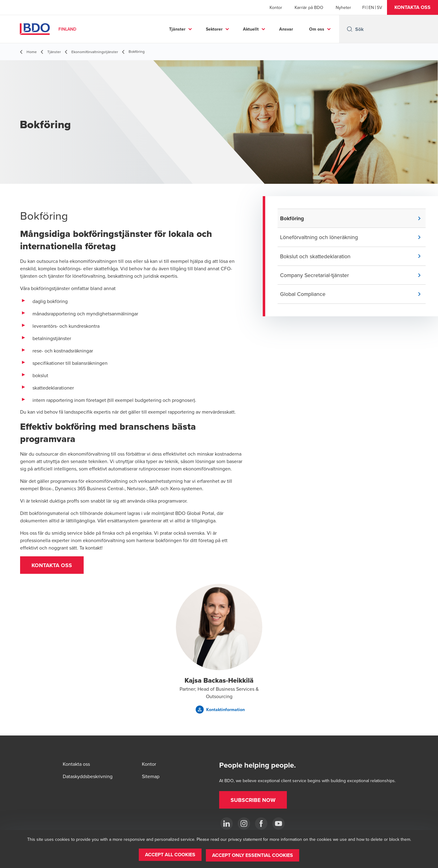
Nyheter (343, 7)
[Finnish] (364, 7)
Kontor (276, 7)
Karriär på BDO (309, 7)
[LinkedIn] (227, 824)
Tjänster (177, 29)
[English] (371, 7)
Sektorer (214, 29)
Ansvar (286, 29)
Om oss (317, 29)
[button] (412, 7)
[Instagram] (244, 824)
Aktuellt (251, 29)
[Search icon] (350, 29)
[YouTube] (279, 824)
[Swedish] (379, 7)
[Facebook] (261, 824)
